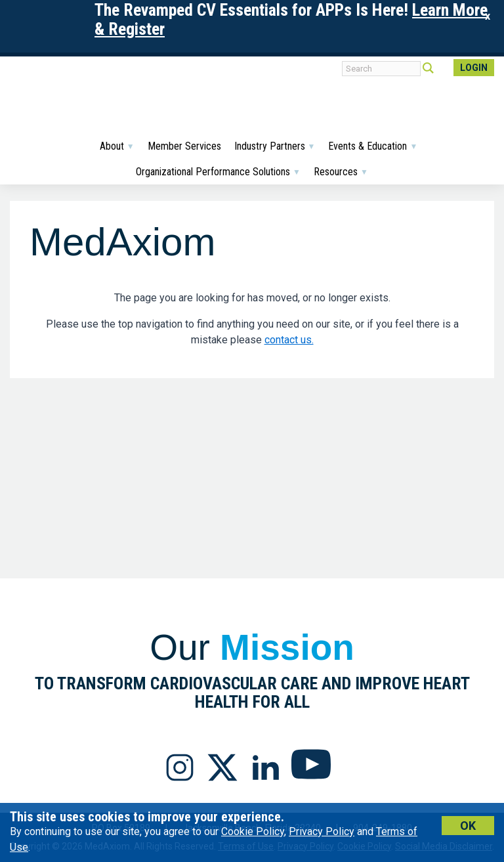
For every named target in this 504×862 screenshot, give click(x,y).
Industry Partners (275, 146)
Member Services (184, 146)
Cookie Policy (253, 831)
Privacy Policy (322, 831)
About (117, 146)
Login (474, 68)
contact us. (289, 340)
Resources (341, 172)
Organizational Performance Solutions (218, 172)
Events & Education (373, 146)
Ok (468, 826)
